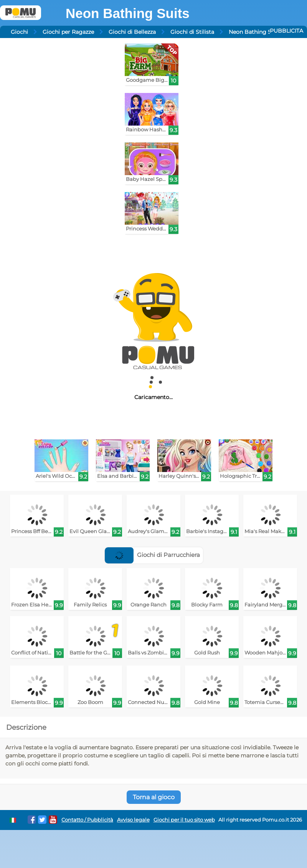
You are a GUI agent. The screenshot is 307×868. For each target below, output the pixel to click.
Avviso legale (133, 820)
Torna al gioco (154, 797)
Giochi (19, 32)
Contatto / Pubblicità (87, 820)
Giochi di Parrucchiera (152, 555)
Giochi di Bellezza (132, 32)
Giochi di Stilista (192, 32)
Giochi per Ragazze (68, 32)
